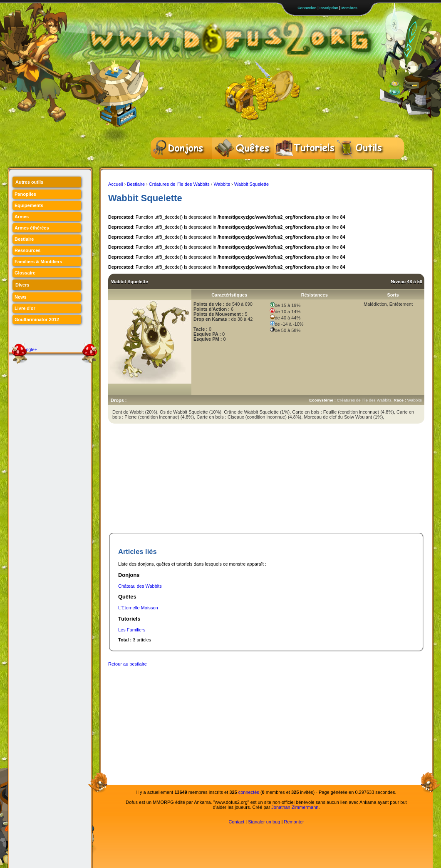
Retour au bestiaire (128, 664)
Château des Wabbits (140, 586)
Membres (349, 8)
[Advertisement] (163, 480)
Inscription (329, 8)
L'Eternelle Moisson (138, 608)
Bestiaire (136, 184)
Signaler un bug (264, 822)
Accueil (115, 184)
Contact (236, 822)
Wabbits (222, 184)
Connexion (307, 8)
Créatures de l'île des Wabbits (179, 184)
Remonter (294, 822)
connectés (249, 792)
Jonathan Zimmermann (295, 807)
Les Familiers (132, 630)
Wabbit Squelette (251, 184)
